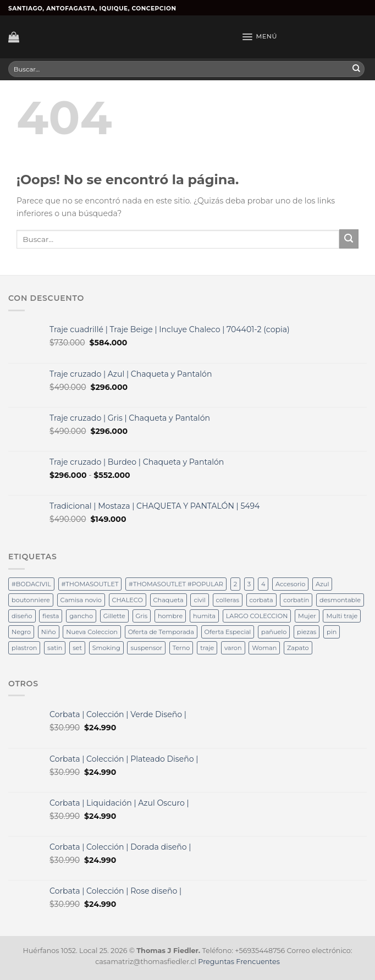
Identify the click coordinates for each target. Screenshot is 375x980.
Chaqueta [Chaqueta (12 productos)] (169, 600)
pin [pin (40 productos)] (332, 632)
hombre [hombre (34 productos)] (170, 616)
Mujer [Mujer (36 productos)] (307, 616)
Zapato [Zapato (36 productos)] (298, 648)
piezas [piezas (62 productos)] (307, 632)
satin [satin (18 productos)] (55, 648)
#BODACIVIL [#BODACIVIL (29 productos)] (31, 584)
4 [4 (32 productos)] (263, 584)
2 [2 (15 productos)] (235, 584)
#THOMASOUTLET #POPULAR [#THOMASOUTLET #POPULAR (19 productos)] (176, 584)
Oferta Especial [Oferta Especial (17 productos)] (228, 632)
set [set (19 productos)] (77, 648)
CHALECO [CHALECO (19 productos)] (128, 600)
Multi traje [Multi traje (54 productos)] (342, 616)
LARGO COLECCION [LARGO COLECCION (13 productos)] (257, 616)
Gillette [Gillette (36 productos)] (114, 616)
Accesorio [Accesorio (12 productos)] (290, 584)
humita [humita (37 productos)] (204, 616)
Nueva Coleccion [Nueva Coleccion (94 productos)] (92, 632)
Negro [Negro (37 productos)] (21, 632)
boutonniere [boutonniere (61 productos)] (31, 600)
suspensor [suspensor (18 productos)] (146, 648)
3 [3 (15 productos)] (249, 584)
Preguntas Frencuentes (239, 962)
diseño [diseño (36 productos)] (22, 616)
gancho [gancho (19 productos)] (81, 616)
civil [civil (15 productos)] (199, 600)
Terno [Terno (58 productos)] (181, 648)
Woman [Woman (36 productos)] (264, 648)
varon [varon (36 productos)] (233, 648)
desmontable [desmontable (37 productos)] (340, 600)
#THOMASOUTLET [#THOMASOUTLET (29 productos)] (90, 584)
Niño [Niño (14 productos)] (49, 632)
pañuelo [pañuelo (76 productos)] (274, 632)
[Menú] (259, 37)
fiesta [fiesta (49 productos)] (51, 616)
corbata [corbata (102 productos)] (261, 600)
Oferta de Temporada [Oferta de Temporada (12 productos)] (161, 632)
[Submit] (356, 69)
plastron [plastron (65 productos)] (24, 648)
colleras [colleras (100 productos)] (228, 600)
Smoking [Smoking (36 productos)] (106, 648)
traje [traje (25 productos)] (207, 648)
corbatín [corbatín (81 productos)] (296, 600)
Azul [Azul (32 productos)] (322, 584)
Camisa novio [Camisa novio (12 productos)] (81, 600)
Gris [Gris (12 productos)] (142, 616)
